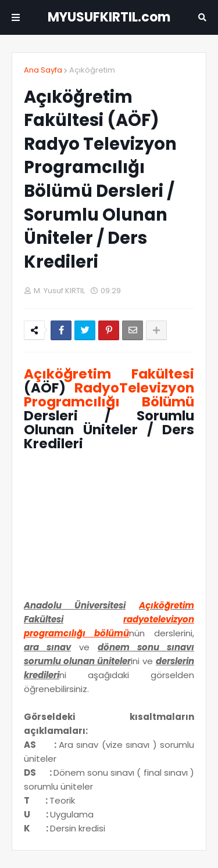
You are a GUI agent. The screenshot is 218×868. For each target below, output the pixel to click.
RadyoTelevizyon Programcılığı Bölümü (109, 395)
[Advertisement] (109, 529)
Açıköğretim (92, 70)
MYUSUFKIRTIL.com (109, 17)
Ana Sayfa (43, 70)
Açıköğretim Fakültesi (109, 374)
